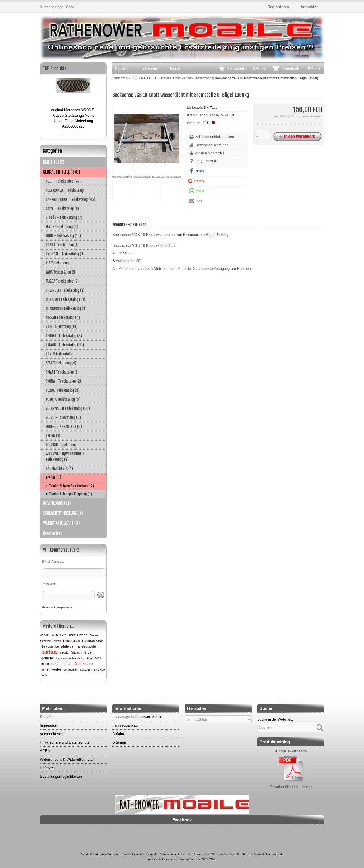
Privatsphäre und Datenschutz (65, 742)
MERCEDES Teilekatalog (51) (66, 299)
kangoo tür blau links (71, 658)
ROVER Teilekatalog (59, 354)
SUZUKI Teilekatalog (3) (63, 390)
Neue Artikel (53, 533)
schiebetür (71, 669)
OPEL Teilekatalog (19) (62, 327)
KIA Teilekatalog (57, 263)
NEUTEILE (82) (54, 162)
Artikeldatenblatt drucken (215, 137)
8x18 (54, 635)
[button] (217, 171)
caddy (64, 652)
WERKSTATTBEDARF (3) (61, 523)
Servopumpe (50, 646)
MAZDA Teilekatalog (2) (62, 281)
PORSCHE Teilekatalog (61, 445)
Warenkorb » (301, 68)
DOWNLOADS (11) (57, 503)
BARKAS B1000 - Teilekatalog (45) (71, 199)
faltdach (76, 652)
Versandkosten (313, 116)
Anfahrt (118, 734)
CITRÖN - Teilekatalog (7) (64, 218)
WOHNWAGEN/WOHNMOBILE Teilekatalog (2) (65, 457)
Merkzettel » (246, 68)
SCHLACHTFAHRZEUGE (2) (63, 513)
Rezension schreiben (212, 145)
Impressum (149, 68)
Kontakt (122, 68)
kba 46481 (94, 658)
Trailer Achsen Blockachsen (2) (72, 486)
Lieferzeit (47, 768)
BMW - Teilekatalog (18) (63, 208)
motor (45, 664)
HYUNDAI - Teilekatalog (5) (65, 254)
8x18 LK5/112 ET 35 (74, 635)
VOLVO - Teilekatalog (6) (63, 418)
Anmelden (310, 7)
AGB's (45, 751)
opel (55, 664)
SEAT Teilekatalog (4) (61, 363)
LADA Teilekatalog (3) (61, 272)
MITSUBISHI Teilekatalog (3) (66, 308)
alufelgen (68, 646)
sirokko (99, 669)
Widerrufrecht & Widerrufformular (67, 759)
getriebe (48, 658)
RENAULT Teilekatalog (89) (65, 345)
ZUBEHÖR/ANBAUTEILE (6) (64, 427)
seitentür (86, 670)
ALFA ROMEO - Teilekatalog (65, 190)
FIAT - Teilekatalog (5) (62, 227)
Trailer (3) (53, 477)
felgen (89, 652)
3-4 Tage (211, 108)
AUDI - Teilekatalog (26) (63, 181)
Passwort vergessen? (57, 607)
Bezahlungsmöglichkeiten (61, 776)
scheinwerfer (51, 669)
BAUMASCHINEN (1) (59, 468)
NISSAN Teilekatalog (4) (63, 318)
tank (44, 675)
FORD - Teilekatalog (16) (63, 236)
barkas (49, 652)
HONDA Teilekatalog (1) (62, 245)
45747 (44, 635)
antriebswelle (87, 646)
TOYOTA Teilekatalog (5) (63, 399)
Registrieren (278, 7)
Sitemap (119, 742)
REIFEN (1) (53, 436)
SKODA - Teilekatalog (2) (63, 381)
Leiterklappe (72, 641)
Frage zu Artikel (208, 161)
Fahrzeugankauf (126, 725)
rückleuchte (83, 664)
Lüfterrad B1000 (93, 641)
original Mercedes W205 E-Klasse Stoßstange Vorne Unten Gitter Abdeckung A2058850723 (73, 118)
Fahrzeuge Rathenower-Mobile (137, 717)
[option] (73, 101)
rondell (66, 664)
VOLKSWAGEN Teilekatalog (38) (68, 408)
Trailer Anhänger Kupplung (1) (71, 494)
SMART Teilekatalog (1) (62, 372)
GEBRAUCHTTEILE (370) (62, 172)
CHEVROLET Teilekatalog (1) (65, 290)
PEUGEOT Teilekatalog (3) (64, 336)
